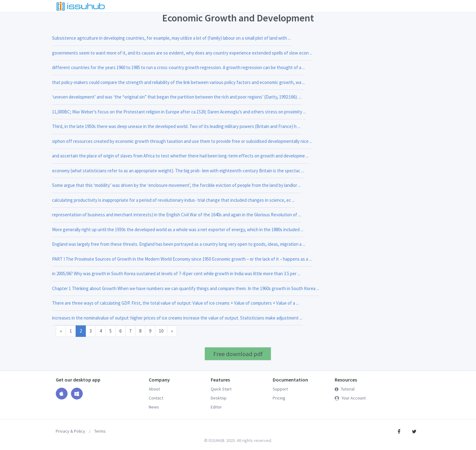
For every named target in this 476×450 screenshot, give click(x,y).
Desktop (219, 398)
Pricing (279, 398)
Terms (100, 431)
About (154, 389)
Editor (216, 407)
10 (161, 331)
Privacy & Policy (71, 431)
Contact (156, 398)
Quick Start (221, 389)
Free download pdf (238, 354)
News (154, 407)
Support (280, 389)
